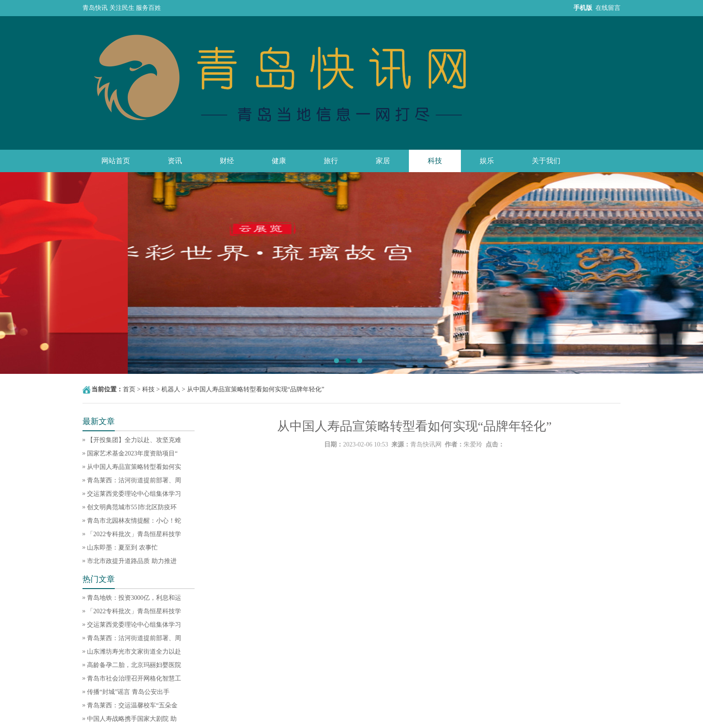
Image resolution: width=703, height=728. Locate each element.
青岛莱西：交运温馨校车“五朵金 (132, 705)
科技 (435, 161)
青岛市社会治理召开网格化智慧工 (134, 678)
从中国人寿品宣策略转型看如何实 (134, 467)
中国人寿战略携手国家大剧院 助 (132, 719)
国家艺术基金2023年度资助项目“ (132, 453)
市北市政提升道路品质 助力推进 (132, 561)
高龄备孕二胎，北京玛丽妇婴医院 (134, 665)
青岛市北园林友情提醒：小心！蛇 (134, 521)
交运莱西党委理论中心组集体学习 (134, 494)
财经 (227, 161)
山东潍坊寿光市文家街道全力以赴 (134, 652)
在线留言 (608, 8)
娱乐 (487, 161)
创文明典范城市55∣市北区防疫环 (132, 507)
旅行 (331, 161)
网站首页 (116, 161)
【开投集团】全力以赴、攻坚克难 (134, 440)
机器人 (171, 389)
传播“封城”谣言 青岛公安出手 (128, 692)
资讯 (175, 161)
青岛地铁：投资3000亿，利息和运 (134, 598)
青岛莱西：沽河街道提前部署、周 (134, 480)
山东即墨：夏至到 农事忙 (122, 548)
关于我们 (546, 161)
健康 (279, 161)
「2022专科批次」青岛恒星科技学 (134, 534)
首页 (129, 389)
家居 (383, 161)
